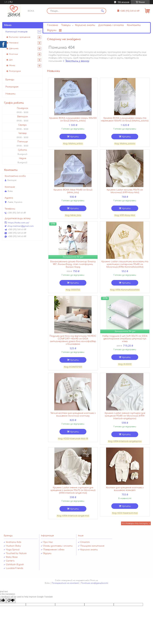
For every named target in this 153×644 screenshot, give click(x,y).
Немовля (14, 43)
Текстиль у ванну (77, 61)
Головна (53, 25)
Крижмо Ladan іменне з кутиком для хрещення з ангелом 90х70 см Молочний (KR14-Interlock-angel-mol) (73, 490)
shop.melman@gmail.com (21, 226)
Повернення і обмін (54, 550)
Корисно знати (85, 25)
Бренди (10, 80)
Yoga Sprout (13, 550)
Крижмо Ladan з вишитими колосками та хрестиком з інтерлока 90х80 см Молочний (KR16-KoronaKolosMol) (125, 264)
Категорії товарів (16, 32)
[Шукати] (102, 11)
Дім (11, 60)
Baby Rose (12, 557)
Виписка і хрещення (20, 37)
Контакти (134, 25)
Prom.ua (94, 580)
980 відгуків (123, 2)
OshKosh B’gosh (15, 565)
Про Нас (48, 542)
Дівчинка (14, 48)
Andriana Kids (14, 542)
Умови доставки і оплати (58, 546)
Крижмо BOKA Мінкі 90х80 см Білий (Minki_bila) (73, 191)
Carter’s (10, 561)
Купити (74, 137)
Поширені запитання (92, 546)
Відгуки (52, 30)
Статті (85, 542)
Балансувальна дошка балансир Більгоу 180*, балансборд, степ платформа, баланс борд (73, 264)
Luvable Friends (15, 568)
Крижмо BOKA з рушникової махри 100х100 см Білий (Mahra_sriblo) (73, 119)
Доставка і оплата (111, 25)
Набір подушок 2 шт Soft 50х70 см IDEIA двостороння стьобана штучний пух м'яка (125, 339)
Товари (66, 25)
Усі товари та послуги (135, 523)
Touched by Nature (16, 553)
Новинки (10, 94)
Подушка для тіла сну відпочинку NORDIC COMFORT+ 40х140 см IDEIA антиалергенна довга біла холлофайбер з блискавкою (73, 340)
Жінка (12, 65)
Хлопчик (14, 54)
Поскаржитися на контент (65, 583)
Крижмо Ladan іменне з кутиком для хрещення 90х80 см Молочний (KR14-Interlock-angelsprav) (125, 416)
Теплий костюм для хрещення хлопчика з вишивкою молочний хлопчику (73, 414)
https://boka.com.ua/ (18, 223)
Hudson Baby (13, 546)
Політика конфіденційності (95, 583)
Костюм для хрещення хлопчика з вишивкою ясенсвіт (125, 489)
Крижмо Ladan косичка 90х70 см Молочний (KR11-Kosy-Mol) (125, 191)
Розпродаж (15, 71)
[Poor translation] (11, 601)
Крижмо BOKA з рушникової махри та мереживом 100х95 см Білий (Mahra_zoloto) (125, 119)
